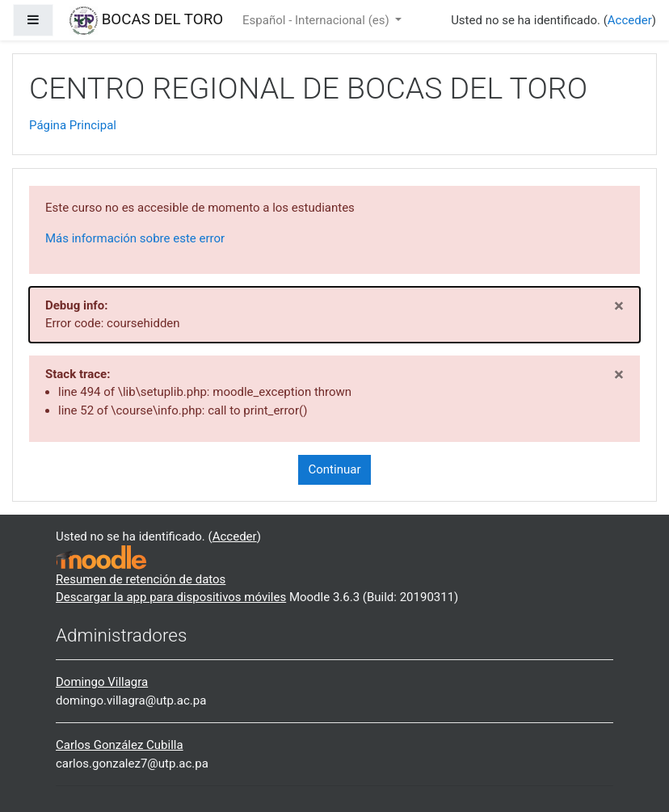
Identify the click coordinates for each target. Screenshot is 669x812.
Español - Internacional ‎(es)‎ (317, 20)
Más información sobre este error (135, 238)
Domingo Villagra (102, 682)
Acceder (630, 20)
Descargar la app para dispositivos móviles (171, 597)
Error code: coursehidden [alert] (334, 313)
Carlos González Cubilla (120, 745)
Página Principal (73, 125)
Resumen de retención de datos (141, 579)
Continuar (335, 469)
